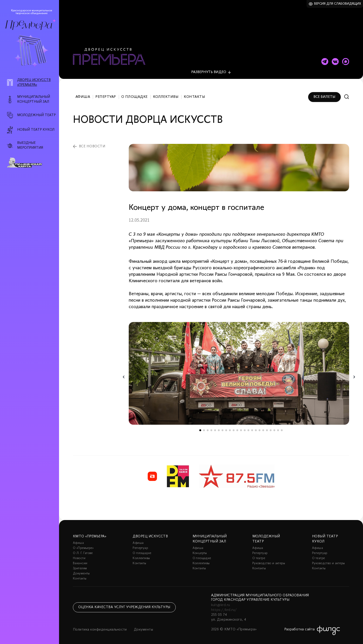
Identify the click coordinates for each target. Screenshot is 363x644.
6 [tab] (219, 428)
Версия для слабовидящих (338, 4)
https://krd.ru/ (224, 607)
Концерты (200, 551)
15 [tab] (252, 428)
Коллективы (166, 94)
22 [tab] (278, 428)
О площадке (135, 94)
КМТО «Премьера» (90, 534)
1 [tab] (200, 428)
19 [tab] (267, 428)
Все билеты (324, 94)
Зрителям (80, 566)
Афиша (83, 94)
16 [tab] (256, 428)
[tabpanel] (239, 371)
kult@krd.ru (221, 603)
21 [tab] (274, 428)
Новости (79, 556)
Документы (81, 571)
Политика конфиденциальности (100, 627)
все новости (92, 144)
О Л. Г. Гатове (83, 551)
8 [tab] (226, 428)
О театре (259, 556)
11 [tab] (237, 428)
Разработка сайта (300, 627)
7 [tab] (222, 428)
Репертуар (106, 94)
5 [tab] (215, 428)
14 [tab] (248, 428)
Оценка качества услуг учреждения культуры (124, 605)
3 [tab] (208, 428)
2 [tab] (204, 428)
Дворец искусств (150, 534)
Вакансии (80, 561)
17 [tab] (260, 428)
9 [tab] (230, 428)
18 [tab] (263, 428)
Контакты (194, 94)
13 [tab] (245, 428)
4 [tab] (211, 428)
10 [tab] (234, 428)
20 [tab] (271, 428)
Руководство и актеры (269, 561)
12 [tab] (241, 428)
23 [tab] (282, 428)
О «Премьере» (83, 546)
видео (209, 70)
